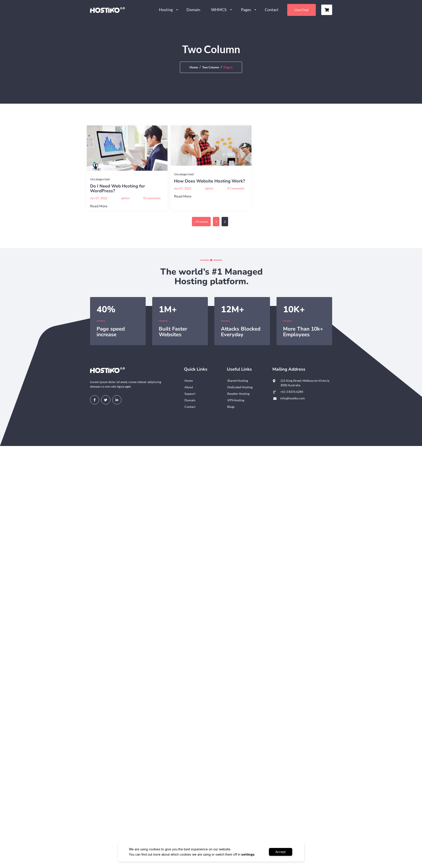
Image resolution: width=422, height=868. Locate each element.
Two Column (211, 67)
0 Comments (152, 198)
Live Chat (302, 10)
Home (194, 67)
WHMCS (219, 10)
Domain (193, 10)
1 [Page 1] (216, 222)
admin (125, 198)
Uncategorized (100, 179)
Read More (99, 206)
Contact (272, 10)
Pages (246, 10)
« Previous (201, 222)
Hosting (166, 10)
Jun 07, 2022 (99, 198)
